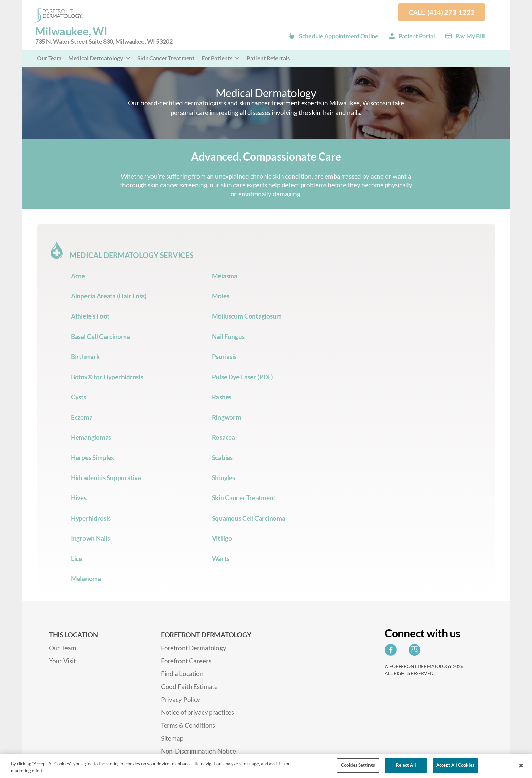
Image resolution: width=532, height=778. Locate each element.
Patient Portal (417, 36)
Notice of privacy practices (197, 712)
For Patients (221, 58)
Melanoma (86, 578)
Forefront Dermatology (193, 648)
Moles (221, 296)
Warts (221, 558)
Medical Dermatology (100, 58)
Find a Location (182, 674)
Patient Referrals (268, 58)
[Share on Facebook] (392, 652)
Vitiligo (222, 538)
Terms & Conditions (188, 725)
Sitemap (172, 738)
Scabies (222, 458)
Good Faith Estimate (189, 686)
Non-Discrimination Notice (198, 751)
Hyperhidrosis (91, 518)
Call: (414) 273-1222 (441, 12)
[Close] (521, 765)
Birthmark (85, 356)
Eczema (82, 417)
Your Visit (62, 661)
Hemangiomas (91, 437)
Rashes (222, 397)
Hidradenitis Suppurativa (106, 478)
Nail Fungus (228, 336)
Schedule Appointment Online (339, 36)
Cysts (79, 397)
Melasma (225, 276)
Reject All (406, 765)
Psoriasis (224, 356)
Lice (77, 558)
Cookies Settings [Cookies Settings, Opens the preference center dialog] (358, 765)
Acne (78, 276)
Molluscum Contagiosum (247, 316)
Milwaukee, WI (104, 35)
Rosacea (224, 437)
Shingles (224, 478)
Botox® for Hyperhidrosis (107, 377)
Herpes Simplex (92, 458)
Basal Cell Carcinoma (100, 336)
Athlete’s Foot (90, 316)
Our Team (49, 58)
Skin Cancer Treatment (166, 58)
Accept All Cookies (455, 765)
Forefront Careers (186, 661)
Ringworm (227, 417)
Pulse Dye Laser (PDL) (243, 377)
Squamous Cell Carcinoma (249, 518)
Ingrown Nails (90, 538)
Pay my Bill (470, 36)
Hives (79, 498)
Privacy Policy (180, 699)
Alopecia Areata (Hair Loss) (109, 296)
